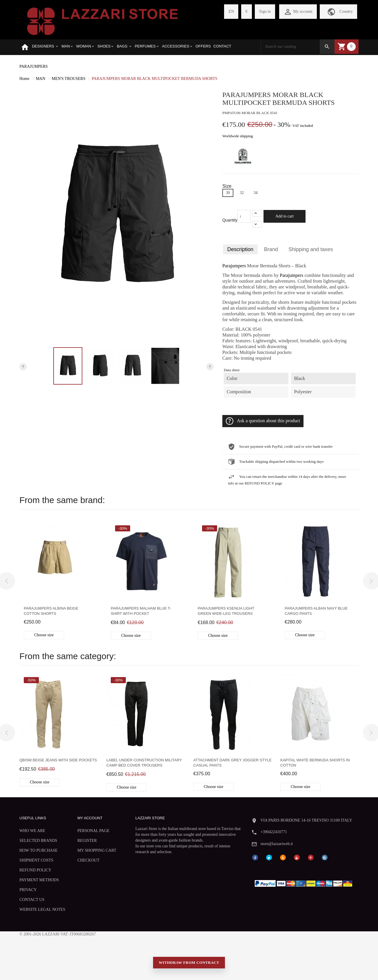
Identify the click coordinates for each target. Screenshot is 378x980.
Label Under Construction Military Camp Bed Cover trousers (144, 763)
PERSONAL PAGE (93, 831)
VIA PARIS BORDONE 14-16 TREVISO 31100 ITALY (306, 820)
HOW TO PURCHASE (38, 850)
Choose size (44, 635)
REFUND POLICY (35, 870)
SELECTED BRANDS (38, 841)
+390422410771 (274, 832)
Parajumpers (234, 266)
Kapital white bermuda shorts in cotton (315, 763)
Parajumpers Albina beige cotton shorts (51, 611)
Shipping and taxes (311, 249)
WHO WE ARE (32, 831)
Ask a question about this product (263, 421)
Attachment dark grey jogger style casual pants (232, 763)
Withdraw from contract (189, 962)
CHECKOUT (88, 860)
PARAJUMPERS (34, 66)
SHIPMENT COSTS (36, 860)
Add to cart (285, 216)
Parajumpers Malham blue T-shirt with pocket (141, 611)
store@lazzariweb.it (277, 844)
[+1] (257, 213)
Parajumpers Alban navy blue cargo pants (316, 611)
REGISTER (87, 841)
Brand (271, 249)
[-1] (257, 224)
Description (240, 249)
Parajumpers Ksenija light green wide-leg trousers (226, 611)
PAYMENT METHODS (39, 880)
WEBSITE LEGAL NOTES (42, 909)
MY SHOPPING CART (97, 850)
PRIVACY (28, 890)
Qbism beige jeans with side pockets (58, 760)
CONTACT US (32, 900)
